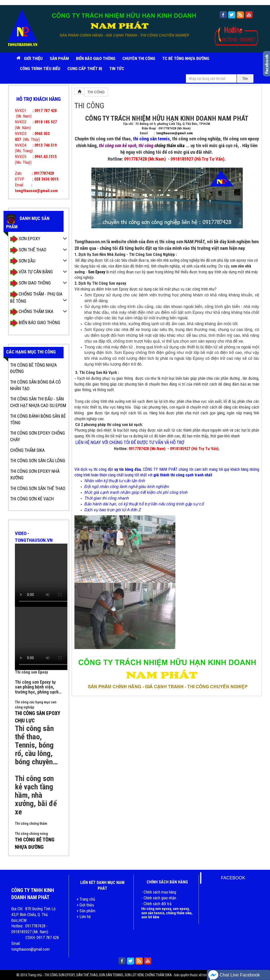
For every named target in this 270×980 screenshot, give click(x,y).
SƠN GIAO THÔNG (30, 283)
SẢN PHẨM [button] (59, 58)
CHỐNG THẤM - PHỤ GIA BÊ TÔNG (36, 297)
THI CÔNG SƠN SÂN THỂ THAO (38, 488)
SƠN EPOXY (25, 239)
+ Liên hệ (84, 917)
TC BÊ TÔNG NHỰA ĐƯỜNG (186, 58)
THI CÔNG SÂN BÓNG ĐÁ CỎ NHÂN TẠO (35, 385)
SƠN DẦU (23, 261)
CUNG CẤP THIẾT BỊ (85, 69)
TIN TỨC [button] (117, 69)
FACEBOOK (233, 878)
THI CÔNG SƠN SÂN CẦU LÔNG (38, 461)
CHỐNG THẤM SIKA (32, 312)
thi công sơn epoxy (156, 909)
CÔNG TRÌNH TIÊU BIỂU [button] (40, 69)
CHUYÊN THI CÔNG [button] (139, 58)
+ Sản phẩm (86, 911)
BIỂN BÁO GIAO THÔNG (96, 58)
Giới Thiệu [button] (33, 58)
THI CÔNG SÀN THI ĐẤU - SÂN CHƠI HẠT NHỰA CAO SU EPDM (38, 402)
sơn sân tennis (153, 913)
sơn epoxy (181, 909)
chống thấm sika (170, 146)
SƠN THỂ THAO (28, 250)
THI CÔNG (96, 92)
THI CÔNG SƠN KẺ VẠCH (32, 499)
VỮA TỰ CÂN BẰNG (31, 272)
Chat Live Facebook (234, 975)
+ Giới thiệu (85, 905)
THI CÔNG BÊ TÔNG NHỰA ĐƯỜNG (33, 368)
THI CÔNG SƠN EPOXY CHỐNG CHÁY (37, 436)
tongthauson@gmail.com (175, 133)
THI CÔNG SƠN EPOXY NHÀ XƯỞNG (35, 474)
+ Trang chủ (86, 899)
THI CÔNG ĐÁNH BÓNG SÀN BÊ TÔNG (38, 419)
